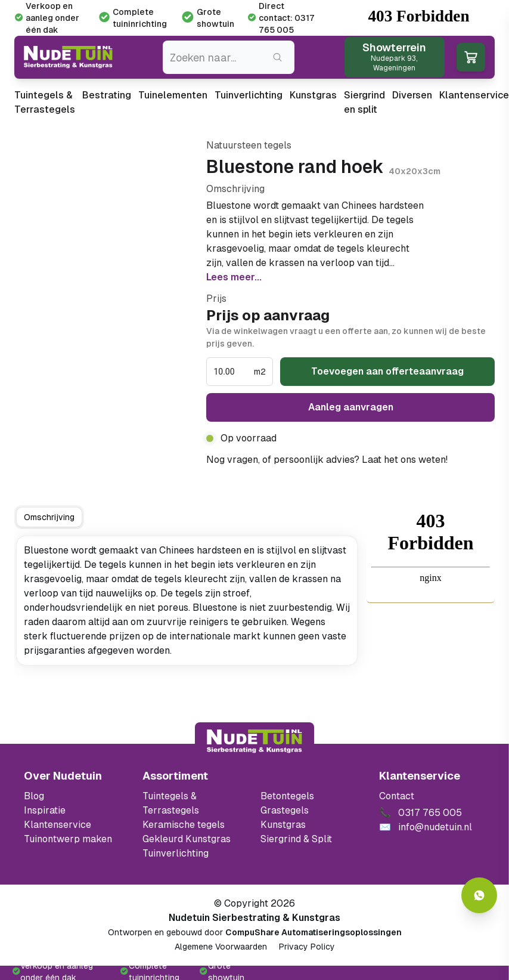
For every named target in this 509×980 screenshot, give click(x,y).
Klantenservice (474, 95)
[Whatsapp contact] (479, 895)
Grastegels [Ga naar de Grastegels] (285, 810)
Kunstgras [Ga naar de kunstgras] (283, 825)
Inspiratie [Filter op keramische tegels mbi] (45, 810)
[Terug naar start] (254, 741)
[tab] (49, 517)
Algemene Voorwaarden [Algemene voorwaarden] (221, 947)
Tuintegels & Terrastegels (45, 102)
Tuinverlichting (249, 95)
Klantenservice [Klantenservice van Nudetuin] (58, 825)
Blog (34, 796)
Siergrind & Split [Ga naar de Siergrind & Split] (296, 839)
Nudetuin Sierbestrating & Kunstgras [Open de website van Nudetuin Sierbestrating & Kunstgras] (254, 918)
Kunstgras (313, 95)
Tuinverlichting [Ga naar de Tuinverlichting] (176, 853)
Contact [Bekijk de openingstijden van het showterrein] (397, 796)
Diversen (412, 95)
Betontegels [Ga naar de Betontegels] (287, 796)
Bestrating (107, 95)
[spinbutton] (232, 372)
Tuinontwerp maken (68, 839)
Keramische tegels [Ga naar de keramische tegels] (184, 825)
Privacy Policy (307, 947)
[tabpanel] (187, 601)
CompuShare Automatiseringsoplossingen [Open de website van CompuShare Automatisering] (314, 932)
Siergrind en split (364, 102)
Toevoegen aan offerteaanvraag (387, 371)
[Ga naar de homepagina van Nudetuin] (68, 57)
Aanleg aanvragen (351, 407)
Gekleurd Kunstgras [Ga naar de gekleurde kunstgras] (187, 839)
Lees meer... (234, 277)
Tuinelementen (173, 95)
